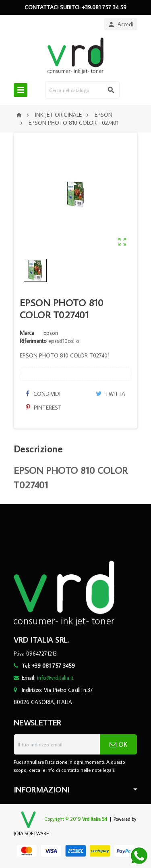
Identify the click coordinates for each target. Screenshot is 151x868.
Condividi (43, 394)
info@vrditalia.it (55, 678)
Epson (51, 333)
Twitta (111, 394)
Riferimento (33, 341)
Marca (27, 333)
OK (118, 744)
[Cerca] (82, 90)
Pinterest (44, 408)
